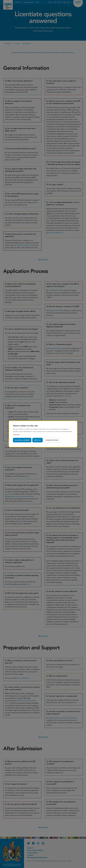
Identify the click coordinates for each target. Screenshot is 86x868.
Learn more (16, 435)
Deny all (37, 440)
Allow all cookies (22, 440)
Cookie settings (52, 440)
